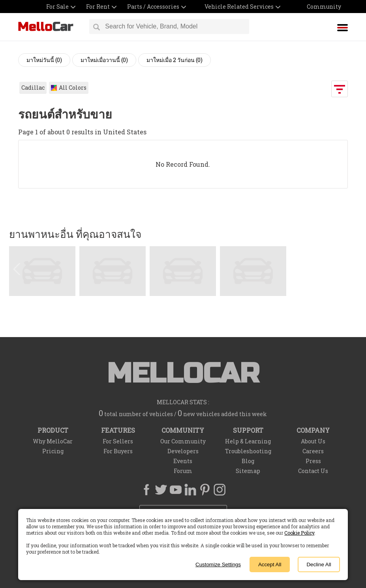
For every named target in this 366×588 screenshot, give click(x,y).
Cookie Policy (299, 533)
